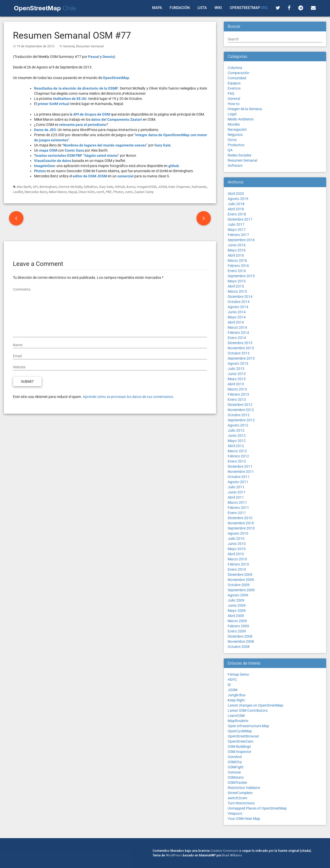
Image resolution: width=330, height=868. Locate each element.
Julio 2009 (236, 600)
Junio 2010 (237, 544)
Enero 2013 (237, 400)
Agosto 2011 (238, 482)
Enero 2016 (237, 271)
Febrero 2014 (238, 333)
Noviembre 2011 (241, 472)
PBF (109, 192)
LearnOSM (236, 716)
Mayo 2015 (237, 281)
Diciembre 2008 (240, 636)
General (69, 46)
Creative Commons (224, 851)
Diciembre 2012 (240, 405)
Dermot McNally (70, 187)
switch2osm (237, 798)
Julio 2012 (236, 430)
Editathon (91, 187)
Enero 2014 (237, 338)
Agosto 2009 (238, 595)
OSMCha (235, 762)
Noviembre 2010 (241, 523)
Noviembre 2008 (241, 641)
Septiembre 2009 (241, 590)
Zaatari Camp (144, 192)
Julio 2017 (236, 224)
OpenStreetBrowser (243, 736)
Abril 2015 (236, 286)
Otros (232, 140)
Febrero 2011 (238, 508)
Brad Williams (232, 855)
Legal (232, 114)
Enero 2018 (237, 214)
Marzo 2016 (237, 261)
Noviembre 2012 (241, 410)
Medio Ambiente (241, 119)
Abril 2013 (236, 384)
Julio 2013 (236, 369)
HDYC (232, 680)
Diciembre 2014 (240, 297)
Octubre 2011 (239, 477)
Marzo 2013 (237, 389)
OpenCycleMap (240, 731)
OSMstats (236, 777)
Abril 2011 (236, 497)
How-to (234, 104)
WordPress (174, 855)
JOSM (162, 187)
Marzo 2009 (237, 621)
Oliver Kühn (87, 192)
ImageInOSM (147, 187)
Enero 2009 (237, 631)
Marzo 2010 (237, 559)
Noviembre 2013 (241, 348)
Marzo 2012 (237, 451)
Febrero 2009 (238, 626)
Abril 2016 (236, 255)
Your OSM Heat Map (244, 819)
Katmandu (199, 187)
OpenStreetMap (249, 8)
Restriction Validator (244, 788)
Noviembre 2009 (241, 580)
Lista (202, 8)
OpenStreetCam (240, 741)
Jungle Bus (237, 695)
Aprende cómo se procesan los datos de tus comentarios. (128, 397)
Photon (118, 192)
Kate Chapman (179, 187)
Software (235, 166)
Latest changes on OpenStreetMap (255, 705)
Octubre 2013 (239, 353)
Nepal (73, 192)
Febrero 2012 (238, 456)
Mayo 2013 (237, 379)
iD (229, 685)
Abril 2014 (236, 322)
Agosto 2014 (238, 307)
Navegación (237, 129)
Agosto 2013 (238, 363)
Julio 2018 (236, 204)
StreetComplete (240, 793)
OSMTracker (237, 783)
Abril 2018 (236, 209)
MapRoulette (238, 721)
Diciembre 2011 (240, 466)
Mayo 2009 (237, 611)
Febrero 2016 (238, 266)
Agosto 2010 (238, 533)
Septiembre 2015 (241, 276)
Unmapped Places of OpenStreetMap (257, 808)
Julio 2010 (236, 539)
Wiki (218, 8)
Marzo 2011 (237, 502)
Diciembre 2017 (240, 219)
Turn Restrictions (241, 803)
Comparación (238, 73)
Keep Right (236, 700)
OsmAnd (235, 757)
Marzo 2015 (237, 291)
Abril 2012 (236, 446)
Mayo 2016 (237, 250)
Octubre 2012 (239, 415)
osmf (100, 192)
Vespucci (235, 813)
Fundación (180, 8)
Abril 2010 (236, 554)
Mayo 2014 (237, 317)
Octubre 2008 (239, 647)
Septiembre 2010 (241, 528)
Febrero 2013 (238, 394)
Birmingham (48, 187)
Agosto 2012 (238, 425)
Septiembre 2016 (241, 240)
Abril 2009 (236, 616)
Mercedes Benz (36, 192)
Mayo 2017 (237, 230)
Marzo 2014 (237, 327)
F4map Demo (238, 674)
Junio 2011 (237, 492)
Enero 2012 (237, 461)
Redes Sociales (240, 155)
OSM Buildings (239, 747)
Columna (235, 68)
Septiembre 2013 (241, 358)
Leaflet (18, 192)
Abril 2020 (236, 194)
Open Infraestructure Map (248, 726)
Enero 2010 (237, 569)
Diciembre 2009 (240, 575)
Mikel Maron (58, 192)
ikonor (131, 187)
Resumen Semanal (90, 46)
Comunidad (237, 78)
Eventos (234, 88)
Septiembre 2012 (241, 420)
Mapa (157, 8)
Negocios (235, 135)
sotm (129, 192)
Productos (236, 145)
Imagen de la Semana (245, 109)
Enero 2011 (237, 513)
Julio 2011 (236, 487)
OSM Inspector (240, 752)
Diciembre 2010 (240, 518)
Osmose (234, 772)
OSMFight (236, 767)
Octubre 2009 (239, 585)
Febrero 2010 (238, 564)
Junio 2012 (237, 436)
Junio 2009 (237, 605)
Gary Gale (106, 187)
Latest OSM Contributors (248, 710)
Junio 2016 (237, 245)
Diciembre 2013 (240, 343)
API (35, 187)
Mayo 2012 (237, 441)
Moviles (234, 124)
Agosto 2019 (238, 199)
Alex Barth (24, 187)
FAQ (231, 93)
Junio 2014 (237, 312)
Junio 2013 (237, 374)
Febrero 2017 (238, 235)
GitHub (120, 187)
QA (230, 150)
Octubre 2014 (239, 302)
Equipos (234, 83)
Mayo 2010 (237, 549)
